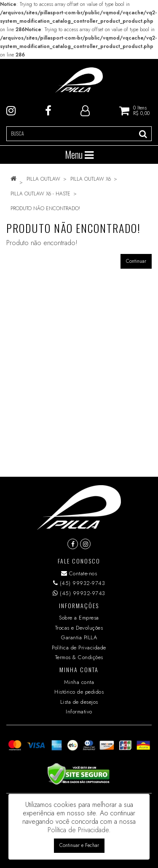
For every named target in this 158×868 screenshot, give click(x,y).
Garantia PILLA (79, 637)
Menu (79, 155)
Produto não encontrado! (45, 208)
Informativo (79, 712)
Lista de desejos (79, 702)
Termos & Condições (79, 657)
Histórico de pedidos (79, 692)
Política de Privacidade (79, 648)
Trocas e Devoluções (79, 628)
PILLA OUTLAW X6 (91, 179)
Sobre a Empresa (79, 618)
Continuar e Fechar (79, 845)
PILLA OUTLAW (43, 179)
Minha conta (79, 682)
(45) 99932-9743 (79, 583)
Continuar (136, 261)
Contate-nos (79, 573)
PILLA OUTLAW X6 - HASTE (40, 194)
